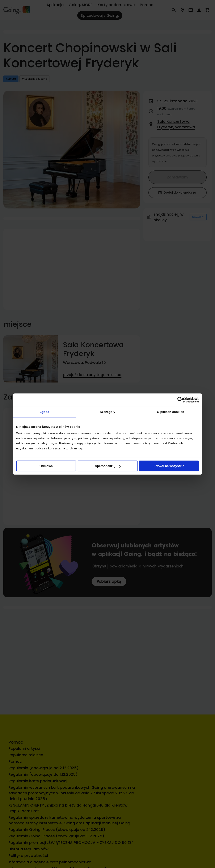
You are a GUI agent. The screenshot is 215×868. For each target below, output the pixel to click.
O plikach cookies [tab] (170, 412)
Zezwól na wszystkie (169, 466)
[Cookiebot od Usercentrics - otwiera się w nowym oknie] (180, 400)
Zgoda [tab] (45, 412)
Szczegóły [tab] (107, 412)
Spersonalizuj (108, 466)
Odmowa (46, 466)
